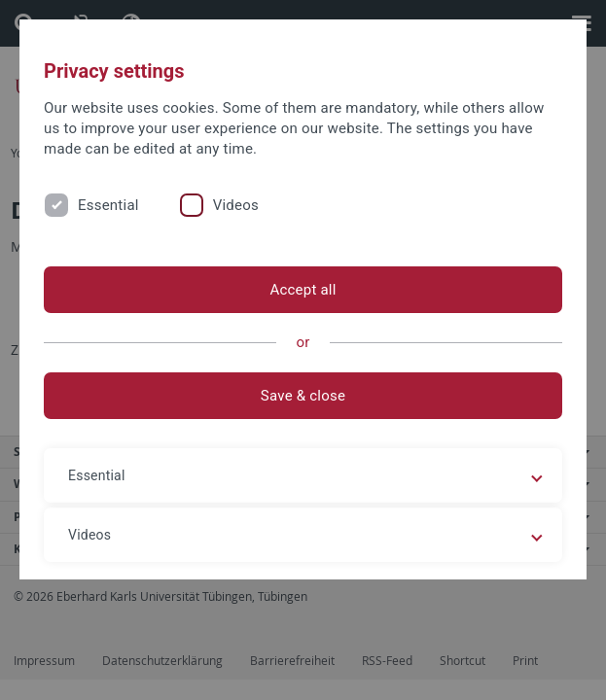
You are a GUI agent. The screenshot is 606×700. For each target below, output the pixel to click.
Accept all (303, 290)
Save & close (303, 396)
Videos (236, 205)
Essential (108, 205)
